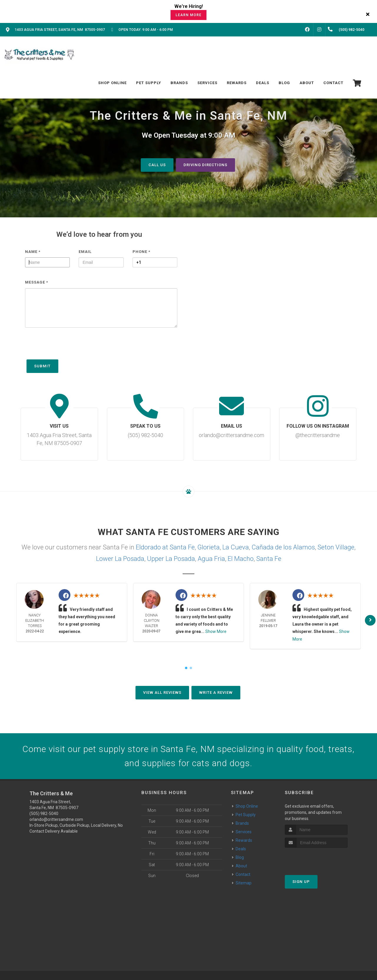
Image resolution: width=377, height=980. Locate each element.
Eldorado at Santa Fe (165, 547)
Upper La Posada (171, 559)
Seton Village (336, 547)
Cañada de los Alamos (283, 547)
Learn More (188, 15)
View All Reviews (162, 692)
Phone (142, 251)
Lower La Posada (120, 559)
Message (37, 282)
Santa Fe (269, 559)
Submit (42, 366)
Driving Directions (205, 165)
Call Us (157, 165)
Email (85, 251)
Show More (216, 631)
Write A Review (216, 692)
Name (33, 251)
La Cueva (236, 547)
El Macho (241, 559)
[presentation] (70, 346)
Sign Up (301, 882)
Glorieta (209, 547)
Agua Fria (211, 559)
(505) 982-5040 (44, 813)
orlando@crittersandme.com (56, 819)
